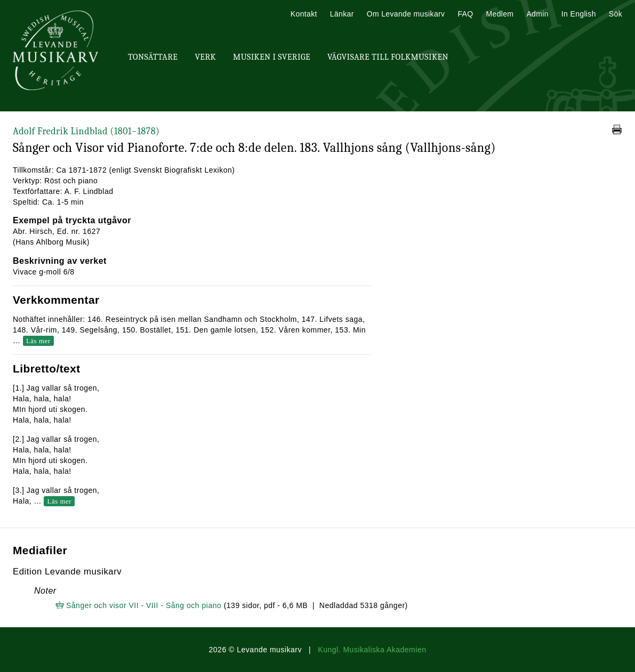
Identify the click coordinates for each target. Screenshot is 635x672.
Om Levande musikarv (406, 14)
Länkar (342, 14)
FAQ (465, 14)
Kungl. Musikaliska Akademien (372, 650)
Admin (537, 14)
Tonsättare (153, 57)
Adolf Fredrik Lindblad (86, 131)
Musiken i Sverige (272, 57)
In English (579, 14)
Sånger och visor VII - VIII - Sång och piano (144, 605)
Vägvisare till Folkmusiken (388, 57)
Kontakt (304, 14)
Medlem (500, 14)
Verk (205, 57)
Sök (616, 14)
